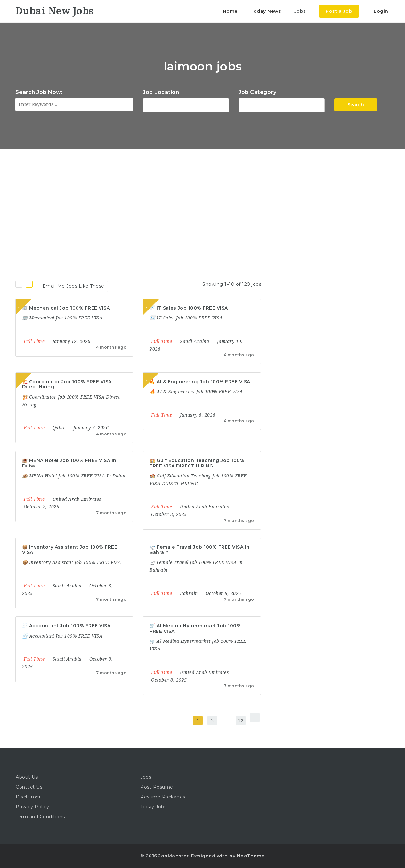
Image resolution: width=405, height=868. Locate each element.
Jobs (300, 11)
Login (380, 11)
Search (356, 105)
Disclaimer (28, 797)
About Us (27, 777)
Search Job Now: (39, 92)
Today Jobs (153, 807)
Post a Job (339, 11)
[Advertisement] (203, 197)
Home (230, 11)
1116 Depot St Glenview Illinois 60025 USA (186, 104)
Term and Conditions (40, 817)
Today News (266, 11)
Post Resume (157, 787)
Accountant (282, 104)
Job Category (257, 92)
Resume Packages (163, 797)
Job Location (161, 92)
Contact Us (29, 787)
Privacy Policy (32, 807)
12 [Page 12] (241, 721)
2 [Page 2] (212, 721)
